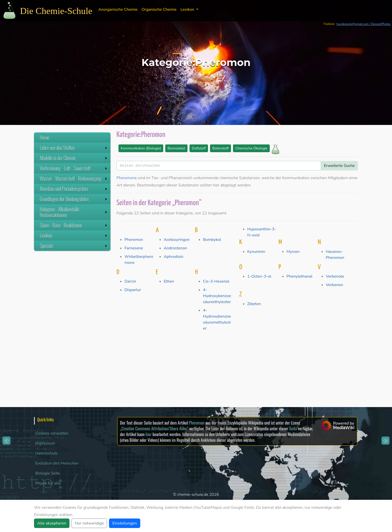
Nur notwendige (89, 523)
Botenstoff (220, 148)
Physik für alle (48, 483)
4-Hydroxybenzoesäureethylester (217, 296)
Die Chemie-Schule (56, 11)
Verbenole (335, 276)
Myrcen (293, 252)
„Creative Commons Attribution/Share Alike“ (154, 428)
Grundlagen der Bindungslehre (74, 199)
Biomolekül (176, 148)
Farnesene (134, 248)
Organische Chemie (159, 9)
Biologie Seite (48, 473)
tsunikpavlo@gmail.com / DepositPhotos (364, 24)
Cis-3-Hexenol (216, 281)
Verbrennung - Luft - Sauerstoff (74, 168)
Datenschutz (46, 453)
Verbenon (334, 285)
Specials (74, 246)
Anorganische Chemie (118, 9)
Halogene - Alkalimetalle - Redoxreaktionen (74, 212)
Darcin (130, 281)
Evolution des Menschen (57, 463)
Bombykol (212, 240)
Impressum (45, 443)
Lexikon (74, 235)
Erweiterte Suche (339, 166)
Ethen (169, 281)
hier (148, 434)
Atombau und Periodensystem (74, 189)
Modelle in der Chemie (74, 158)
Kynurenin (256, 252)
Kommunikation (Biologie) (141, 148)
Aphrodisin (173, 257)
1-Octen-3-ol (259, 276)
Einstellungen (124, 523)
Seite (293, 428)
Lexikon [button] (188, 9)
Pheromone (127, 178)
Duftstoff (199, 148)
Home (45, 137)
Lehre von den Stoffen (74, 148)
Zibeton (254, 304)
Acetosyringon (177, 240)
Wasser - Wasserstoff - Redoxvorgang (74, 178)
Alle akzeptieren (52, 523)
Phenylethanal (299, 276)
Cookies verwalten (52, 433)
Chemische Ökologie (251, 148)
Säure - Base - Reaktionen (74, 225)
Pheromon (134, 240)
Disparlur (133, 290)
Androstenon (175, 248)
